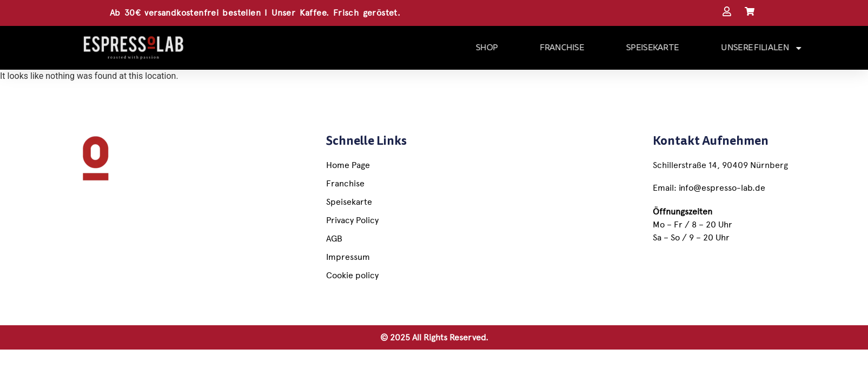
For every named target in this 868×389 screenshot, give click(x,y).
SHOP (514, 48)
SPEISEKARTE (680, 48)
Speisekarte (349, 202)
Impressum (348, 257)
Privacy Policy (352, 220)
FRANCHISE (589, 48)
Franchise (345, 183)
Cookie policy (352, 275)
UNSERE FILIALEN (790, 48)
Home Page (348, 165)
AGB (334, 239)
